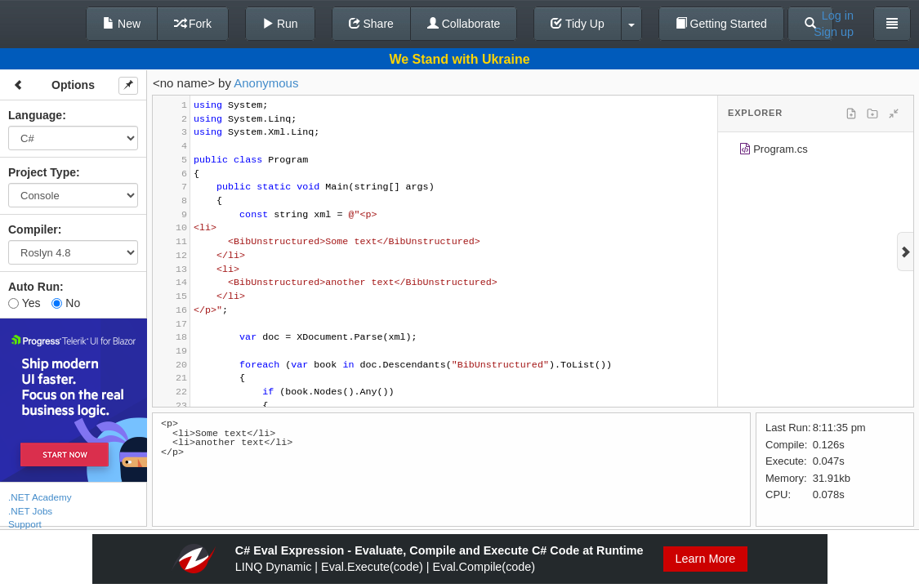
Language (35, 115)
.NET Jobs (30, 511)
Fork (193, 24)
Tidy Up (577, 24)
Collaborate (464, 24)
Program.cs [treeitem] (773, 151)
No (66, 303)
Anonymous (266, 83)
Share (371, 24)
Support (25, 524)
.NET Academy (40, 497)
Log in (838, 16)
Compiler (33, 229)
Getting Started (721, 24)
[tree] (816, 152)
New (122, 24)
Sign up (834, 32)
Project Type (42, 172)
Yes (24, 303)
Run (280, 24)
